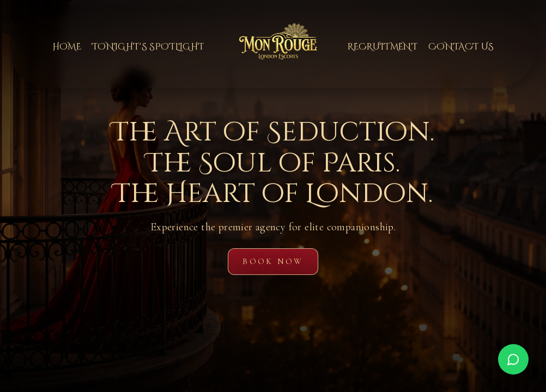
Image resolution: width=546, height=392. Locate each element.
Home (67, 47)
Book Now (273, 261)
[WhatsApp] (513, 359)
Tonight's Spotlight (148, 47)
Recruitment (383, 47)
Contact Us (461, 47)
